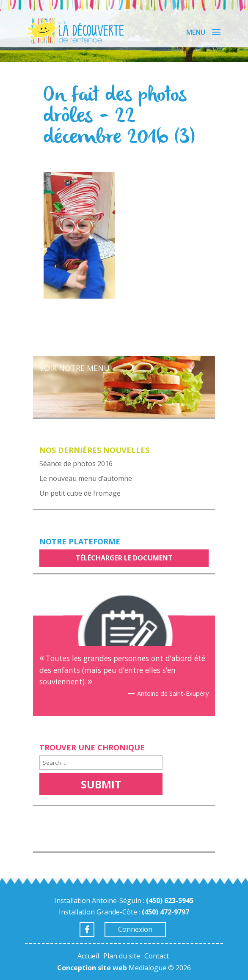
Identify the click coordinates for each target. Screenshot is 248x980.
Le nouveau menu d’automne (86, 478)
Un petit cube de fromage (80, 493)
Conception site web (92, 968)
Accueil (88, 956)
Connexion (135, 929)
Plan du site (122, 956)
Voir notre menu (74, 368)
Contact (157, 956)
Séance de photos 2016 (76, 464)
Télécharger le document (124, 558)
